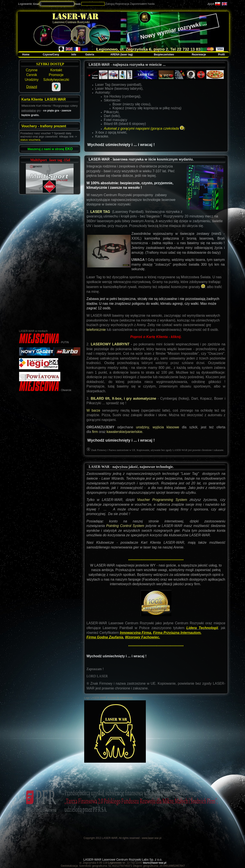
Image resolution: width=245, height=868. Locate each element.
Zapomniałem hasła (142, 4)
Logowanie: (25, 4)
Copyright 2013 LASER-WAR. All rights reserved (112, 838)
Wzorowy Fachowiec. (142, 637)
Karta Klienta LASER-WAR (44, 99)
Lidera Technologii (202, 628)
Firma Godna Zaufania (105, 637)
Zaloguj (110, 4)
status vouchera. (31, 140)
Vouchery (30, 126)
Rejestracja (122, 4)
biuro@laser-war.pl (155, 863)
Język (211, 4)
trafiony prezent (53, 126)
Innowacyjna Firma (135, 633)
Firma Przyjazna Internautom (177, 633)
